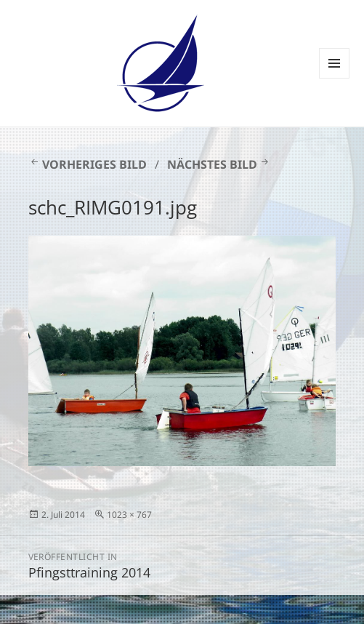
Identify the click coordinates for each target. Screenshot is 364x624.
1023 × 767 (129, 515)
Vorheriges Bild (94, 164)
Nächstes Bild (212, 164)
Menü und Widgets (335, 78)
